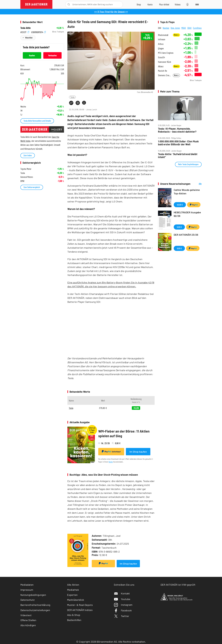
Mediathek (73, 590)
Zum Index (28, 155)
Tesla (72, 97)
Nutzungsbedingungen (33, 595)
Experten (72, 595)
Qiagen (161, 48)
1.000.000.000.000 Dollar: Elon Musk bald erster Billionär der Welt (178, 143)
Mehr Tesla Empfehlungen (188, 164)
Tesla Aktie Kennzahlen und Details (37, 121)
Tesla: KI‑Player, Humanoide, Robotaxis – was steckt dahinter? (177, 130)
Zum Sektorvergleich (32, 187)
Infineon (162, 39)
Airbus (161, 44)
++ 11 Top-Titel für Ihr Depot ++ (111, 12)
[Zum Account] (150, 4)
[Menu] (197, 4)
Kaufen (32, 55)
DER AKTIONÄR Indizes (80, 610)
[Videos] (178, 4)
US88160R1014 (38, 32)
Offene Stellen (28, 620)
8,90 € (179, 248)
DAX (160, 28)
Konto (111, 462)
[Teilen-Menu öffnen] (71, 103)
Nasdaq (166, 28)
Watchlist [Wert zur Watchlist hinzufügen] (29, 38)
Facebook (123, 610)
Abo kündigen (28, 625)
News (176, 35)
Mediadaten (27, 585)
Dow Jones (175, 28)
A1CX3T (25, 32)
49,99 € (180, 205)
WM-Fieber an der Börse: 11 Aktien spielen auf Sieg (124, 434)
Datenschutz (27, 600)
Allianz (161, 66)
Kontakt (122, 593)
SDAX (189, 28)
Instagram (123, 605)
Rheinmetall (163, 35)
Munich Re (162, 71)
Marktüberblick (76, 600)
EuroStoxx (197, 28)
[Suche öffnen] (69, 4)
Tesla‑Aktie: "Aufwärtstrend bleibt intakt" (178, 156)
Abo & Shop (74, 615)
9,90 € (179, 227)
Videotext (26, 615)
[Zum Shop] (139, 4)
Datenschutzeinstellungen (35, 610)
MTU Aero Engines (166, 53)
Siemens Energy (165, 75)
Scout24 (161, 57)
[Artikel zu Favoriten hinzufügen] (84, 103)
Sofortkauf (111, 451)
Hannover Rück (165, 62)
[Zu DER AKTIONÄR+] (164, 4)
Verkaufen (52, 55)
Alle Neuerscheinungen (197, 184)
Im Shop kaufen (138, 452)
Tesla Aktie (25, 28)
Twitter (121, 616)
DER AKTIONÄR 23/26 (186, 235)
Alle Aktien (73, 585)
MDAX (184, 28)
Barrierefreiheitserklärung (35, 605)
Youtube (122, 599)
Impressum (27, 590)
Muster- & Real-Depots (80, 605)
